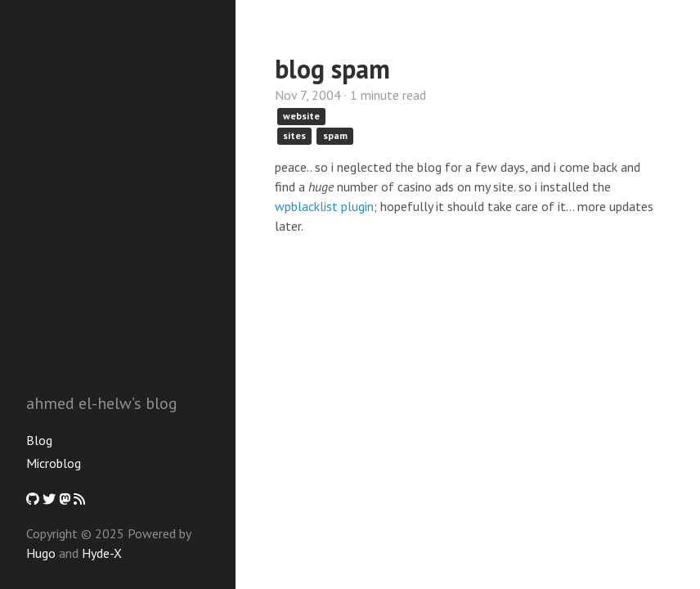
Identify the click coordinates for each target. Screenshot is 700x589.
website (301, 116)
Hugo (41, 553)
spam (335, 135)
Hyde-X (102, 553)
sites (294, 135)
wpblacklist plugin (324, 206)
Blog (39, 440)
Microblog (54, 463)
